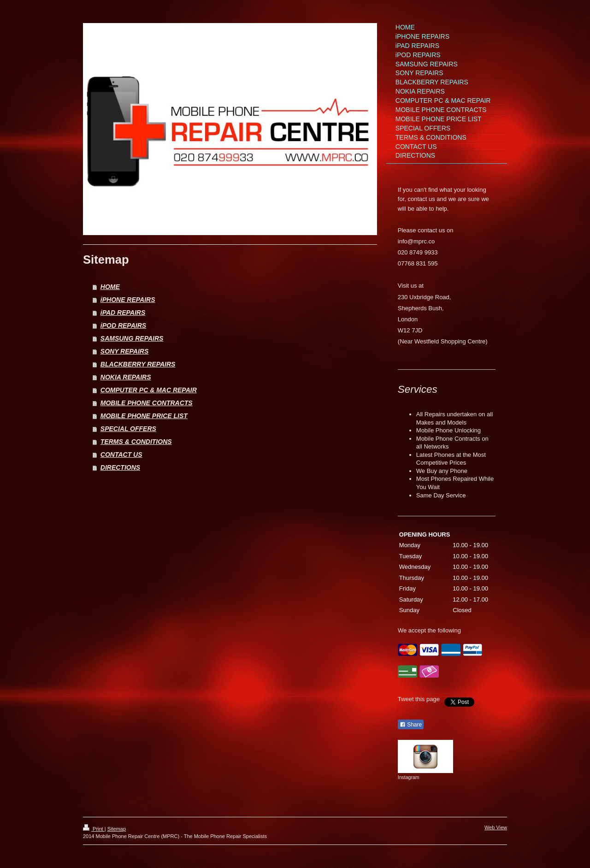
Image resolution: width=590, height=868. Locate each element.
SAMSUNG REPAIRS (132, 338)
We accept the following (429, 630)
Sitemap (117, 829)
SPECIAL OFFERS (128, 429)
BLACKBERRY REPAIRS (138, 364)
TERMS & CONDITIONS (136, 442)
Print (94, 829)
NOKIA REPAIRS (126, 377)
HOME (110, 287)
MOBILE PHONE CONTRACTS (147, 403)
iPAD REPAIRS (123, 313)
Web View (496, 827)
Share (411, 725)
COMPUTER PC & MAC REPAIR (149, 390)
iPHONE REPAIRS (128, 300)
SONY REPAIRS (125, 351)
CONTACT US (121, 455)
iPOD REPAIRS (123, 325)
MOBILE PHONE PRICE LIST (144, 416)
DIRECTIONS (120, 467)
